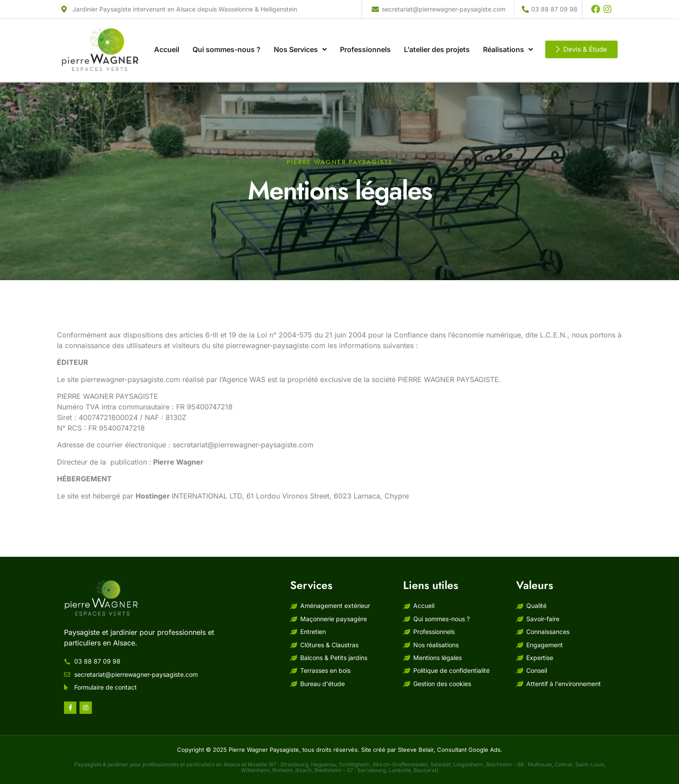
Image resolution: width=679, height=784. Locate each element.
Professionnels (365, 37)
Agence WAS (244, 379)
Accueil (167, 37)
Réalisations (508, 37)
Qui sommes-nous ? (226, 37)
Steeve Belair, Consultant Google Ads (449, 750)
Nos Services (300, 37)
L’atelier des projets (437, 37)
